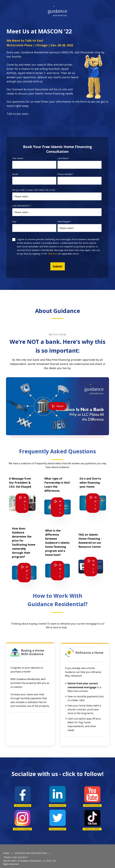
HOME (6, 853)
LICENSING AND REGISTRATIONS (31, 853)
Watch (60, 421)
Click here (53, 254)
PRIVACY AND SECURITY (16, 857)
